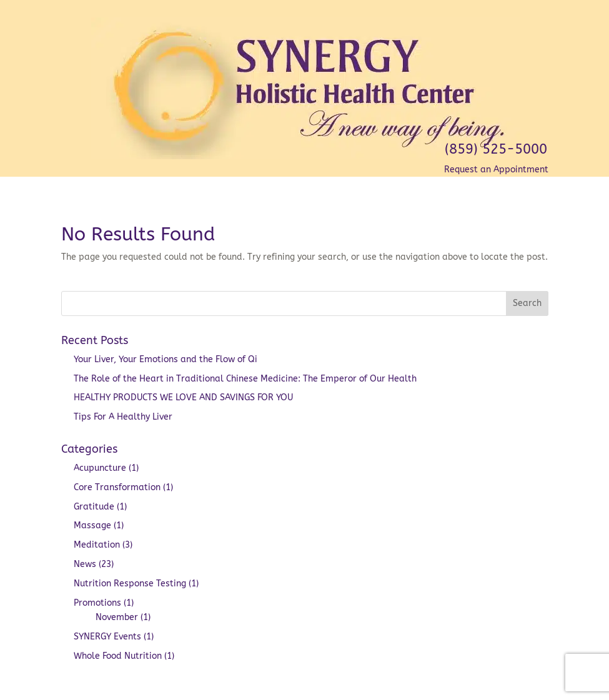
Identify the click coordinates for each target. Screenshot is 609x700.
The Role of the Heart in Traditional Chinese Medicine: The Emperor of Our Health (245, 379)
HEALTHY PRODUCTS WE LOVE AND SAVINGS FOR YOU (183, 397)
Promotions (97, 603)
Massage (92, 525)
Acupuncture (100, 468)
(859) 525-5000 (496, 149)
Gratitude (94, 507)
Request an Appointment (496, 170)
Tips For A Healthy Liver (124, 417)
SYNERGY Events (107, 637)
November (117, 617)
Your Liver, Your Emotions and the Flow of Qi (166, 359)
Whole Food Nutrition (118, 656)
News (85, 564)
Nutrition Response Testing (130, 584)
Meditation (97, 545)
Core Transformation (117, 487)
